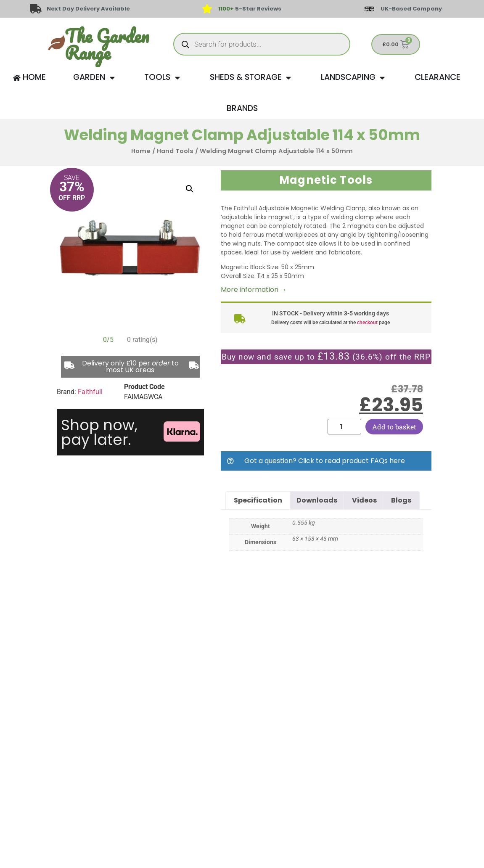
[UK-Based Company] (369, 9)
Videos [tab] (364, 500)
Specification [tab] (258, 500)
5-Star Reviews (250, 9)
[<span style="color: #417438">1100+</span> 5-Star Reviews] (207, 9)
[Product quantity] (344, 427)
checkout (367, 323)
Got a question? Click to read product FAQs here (325, 461)
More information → (254, 290)
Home (141, 151)
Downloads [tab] (317, 500)
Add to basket (394, 427)
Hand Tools (175, 151)
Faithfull (90, 392)
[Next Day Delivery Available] (36, 9)
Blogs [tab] (401, 500)
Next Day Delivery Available (89, 9)
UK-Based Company (411, 9)
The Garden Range (107, 44)
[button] (190, 189)
